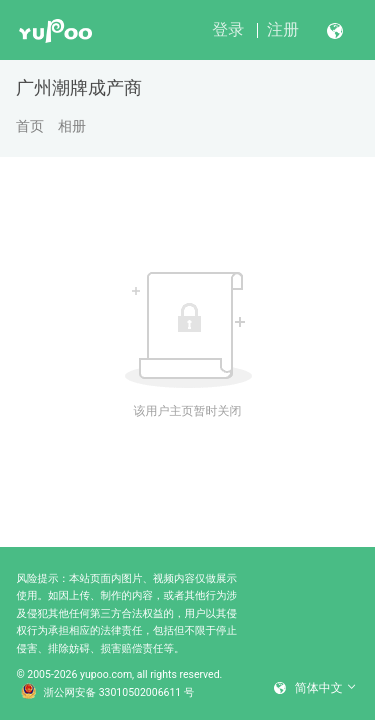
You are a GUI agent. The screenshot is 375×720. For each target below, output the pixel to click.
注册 (283, 29)
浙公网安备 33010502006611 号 (108, 693)
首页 (30, 126)
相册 (72, 126)
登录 (228, 29)
